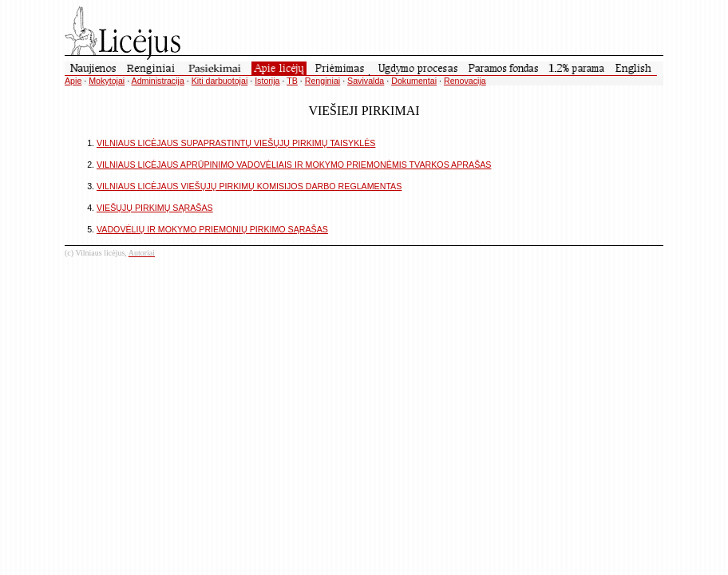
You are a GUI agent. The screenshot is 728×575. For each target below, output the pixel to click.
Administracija (158, 81)
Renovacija (465, 81)
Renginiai (322, 81)
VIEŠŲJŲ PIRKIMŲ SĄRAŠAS (155, 208)
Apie (73, 81)
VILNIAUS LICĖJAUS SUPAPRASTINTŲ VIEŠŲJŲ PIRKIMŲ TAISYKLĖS (236, 143)
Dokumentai (414, 81)
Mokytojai (107, 81)
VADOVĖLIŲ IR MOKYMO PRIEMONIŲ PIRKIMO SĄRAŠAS (212, 229)
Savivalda (366, 81)
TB (292, 81)
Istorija (267, 81)
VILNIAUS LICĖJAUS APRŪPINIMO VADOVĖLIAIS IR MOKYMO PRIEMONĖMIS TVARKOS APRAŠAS (294, 165)
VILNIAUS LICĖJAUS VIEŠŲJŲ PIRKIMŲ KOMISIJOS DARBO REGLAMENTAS (249, 186)
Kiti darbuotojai (220, 81)
